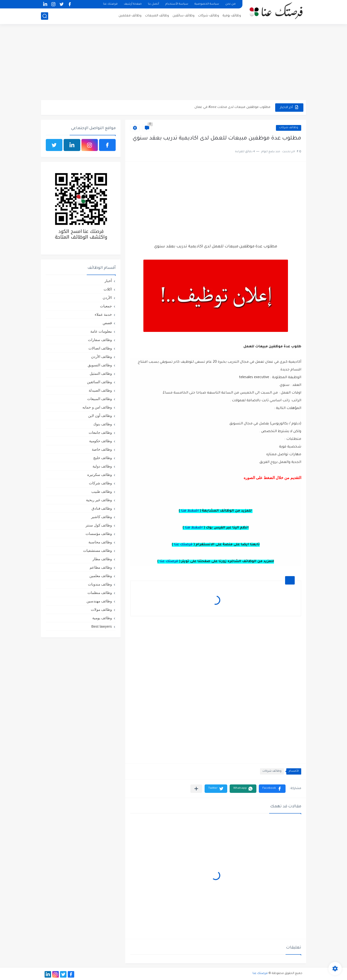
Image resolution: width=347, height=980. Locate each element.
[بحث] (45, 16)
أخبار (108, 281)
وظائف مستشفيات (97, 550)
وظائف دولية (102, 466)
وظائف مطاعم (101, 567)
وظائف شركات (209, 16)
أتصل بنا (153, 4)
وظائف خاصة (102, 449)
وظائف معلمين (130, 16)
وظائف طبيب (102, 491)
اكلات (108, 289)
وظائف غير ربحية (99, 500)
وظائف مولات (101, 609)
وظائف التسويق (100, 365)
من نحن (230, 4)
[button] (272, 789)
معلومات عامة (101, 331)
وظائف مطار (102, 559)
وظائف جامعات (100, 432)
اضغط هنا (190, 511)
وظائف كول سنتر (99, 525)
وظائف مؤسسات (99, 534)
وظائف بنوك (103, 424)
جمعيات (106, 306)
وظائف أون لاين (100, 416)
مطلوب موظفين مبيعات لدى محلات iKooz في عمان (232, 107)
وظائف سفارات (100, 340)
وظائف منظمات (100, 593)
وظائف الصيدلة (100, 390)
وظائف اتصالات (100, 348)
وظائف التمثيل (101, 373)
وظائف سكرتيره (100, 475)
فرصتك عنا (110, 4)
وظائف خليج (103, 458)
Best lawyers (102, 626)
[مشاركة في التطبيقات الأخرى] (196, 789)
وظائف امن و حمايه (97, 407)
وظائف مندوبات (100, 584)
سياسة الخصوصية (207, 4)
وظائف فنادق (102, 508)
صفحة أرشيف (133, 4)
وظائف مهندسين (99, 601)
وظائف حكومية (100, 441)
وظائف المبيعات (157, 16)
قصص (107, 323)
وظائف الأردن (101, 357)
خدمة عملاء (103, 314)
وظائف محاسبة (100, 542)
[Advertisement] (173, 63)
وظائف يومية (232, 16)
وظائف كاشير (101, 517)
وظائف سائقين (184, 16)
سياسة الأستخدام (177, 4)
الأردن (107, 298)
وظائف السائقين (99, 382)
